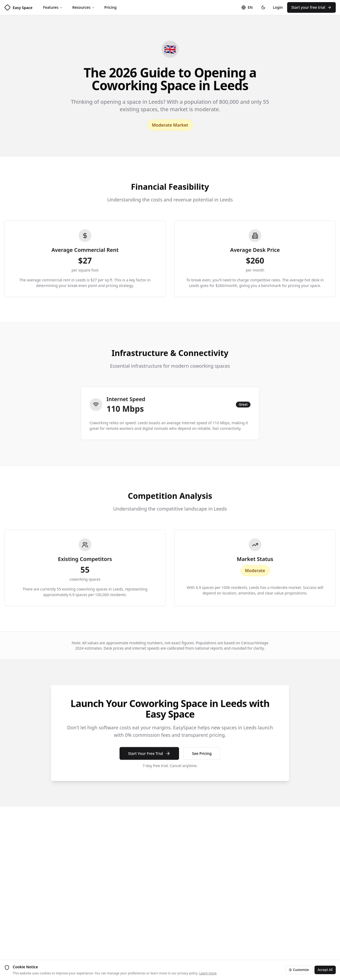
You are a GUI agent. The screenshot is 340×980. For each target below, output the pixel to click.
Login (278, 7)
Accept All (325, 970)
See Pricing (202, 758)
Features (53, 7)
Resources (83, 7)
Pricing (110, 7)
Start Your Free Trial (149, 758)
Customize (299, 970)
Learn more (208, 973)
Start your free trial (311, 7)
